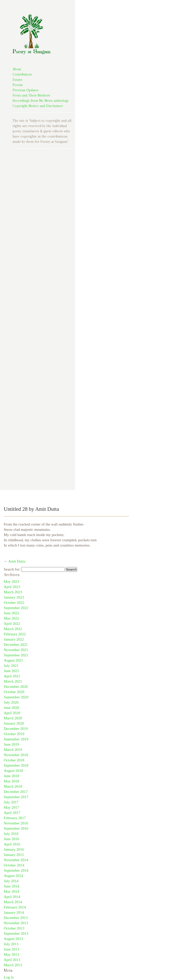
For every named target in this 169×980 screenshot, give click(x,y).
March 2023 (13, 592)
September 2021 (16, 655)
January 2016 (14, 849)
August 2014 (13, 876)
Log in (9, 977)
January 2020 (14, 723)
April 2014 (12, 897)
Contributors (22, 74)
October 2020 (14, 692)
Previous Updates (26, 90)
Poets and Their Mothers (31, 95)
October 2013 (14, 928)
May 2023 (11, 582)
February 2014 (15, 907)
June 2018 (11, 776)
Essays (17, 80)
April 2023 (12, 587)
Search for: (12, 569)
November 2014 (16, 860)
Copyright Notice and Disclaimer (38, 106)
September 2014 (16, 870)
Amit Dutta (17, 561)
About (17, 69)
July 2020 (11, 702)
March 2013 (13, 965)
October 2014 (14, 865)
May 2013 (11, 954)
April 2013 (12, 960)
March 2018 (13, 786)
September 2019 (16, 739)
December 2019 (16, 729)
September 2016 (16, 828)
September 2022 (16, 608)
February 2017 (15, 818)
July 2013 (11, 944)
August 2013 (13, 939)
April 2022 (12, 624)
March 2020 (13, 718)
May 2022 (11, 618)
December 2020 (16, 687)
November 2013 (16, 923)
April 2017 (12, 813)
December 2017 (16, 792)
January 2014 (14, 912)
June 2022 (11, 613)
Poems (18, 85)
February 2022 (15, 634)
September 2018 (16, 765)
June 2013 (11, 949)
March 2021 (13, 681)
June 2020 (11, 708)
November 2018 (16, 755)
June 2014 (11, 886)
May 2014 (11, 891)
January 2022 (14, 639)
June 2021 (11, 671)
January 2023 (14, 597)
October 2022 (14, 603)
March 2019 (13, 750)
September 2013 (16, 933)
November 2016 (16, 823)
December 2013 (16, 918)
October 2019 (14, 734)
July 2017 (11, 802)
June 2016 (11, 839)
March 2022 (13, 629)
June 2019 (11, 744)
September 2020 (16, 697)
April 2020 (12, 713)
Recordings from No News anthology (41, 101)
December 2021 (16, 645)
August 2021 (13, 660)
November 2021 (16, 650)
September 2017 (16, 797)
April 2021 (12, 676)
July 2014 (11, 881)
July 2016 (11, 834)
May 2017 (11, 807)
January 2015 (14, 855)
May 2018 (11, 781)
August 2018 (13, 771)
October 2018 (14, 760)
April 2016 (12, 844)
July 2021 (11, 666)
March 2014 (13, 902)
